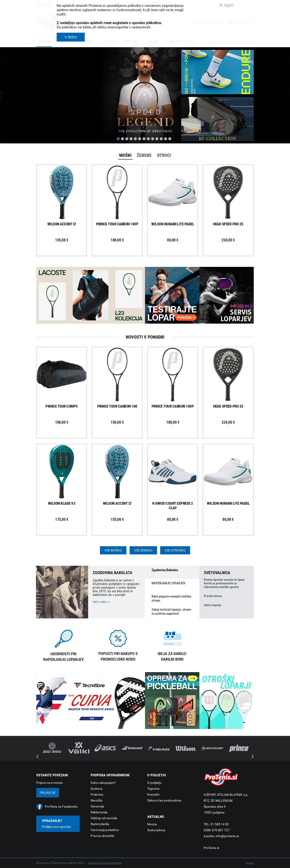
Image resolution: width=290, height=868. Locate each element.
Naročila (97, 800)
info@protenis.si (227, 836)
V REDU (71, 37)
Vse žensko (143, 550)
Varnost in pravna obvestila (105, 863)
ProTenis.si (211, 848)
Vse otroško (175, 550)
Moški (125, 155)
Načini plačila (100, 824)
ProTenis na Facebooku (61, 807)
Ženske (144, 155)
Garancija (97, 806)
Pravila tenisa (213, 596)
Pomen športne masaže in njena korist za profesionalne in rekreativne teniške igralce (224, 583)
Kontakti (153, 794)
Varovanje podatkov (105, 830)
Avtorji (250, 863)
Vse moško (113, 550)
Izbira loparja (213, 605)
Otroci (164, 155)
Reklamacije (99, 812)
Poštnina (97, 794)
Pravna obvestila (102, 836)
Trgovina (153, 789)
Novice (152, 824)
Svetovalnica (156, 830)
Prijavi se (48, 793)
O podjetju (154, 783)
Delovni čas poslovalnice (164, 800)
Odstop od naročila (104, 818)
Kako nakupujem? (103, 783)
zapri (226, 5)
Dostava (97, 789)
